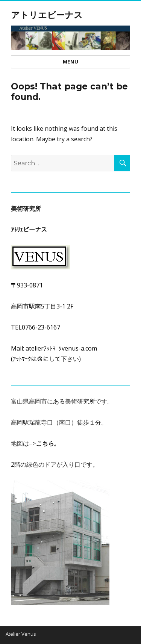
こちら (45, 443)
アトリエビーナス (47, 15)
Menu (70, 62)
